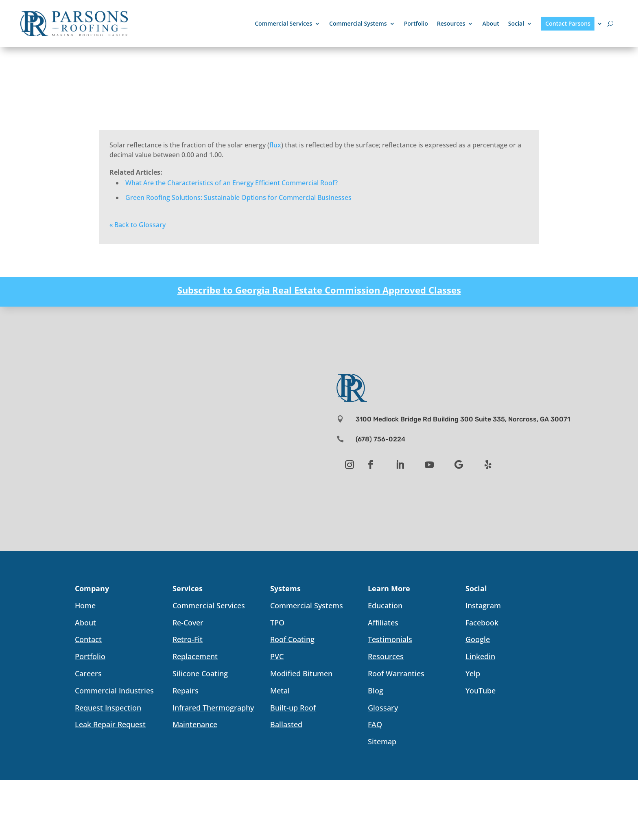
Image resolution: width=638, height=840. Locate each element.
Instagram (483, 605)
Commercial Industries (114, 691)
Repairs (186, 691)
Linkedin (480, 656)
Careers (88, 673)
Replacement (195, 656)
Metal (280, 691)
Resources (451, 23)
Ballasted (286, 724)
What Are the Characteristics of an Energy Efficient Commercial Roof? (232, 183)
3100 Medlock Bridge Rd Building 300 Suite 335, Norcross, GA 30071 (463, 419)
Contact (88, 639)
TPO (277, 623)
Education (385, 605)
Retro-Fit (188, 639)
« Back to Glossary (138, 225)
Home (85, 605)
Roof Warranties (396, 673)
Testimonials (390, 639)
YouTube (481, 691)
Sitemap (382, 741)
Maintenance (195, 724)
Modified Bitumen (301, 673)
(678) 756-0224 (380, 439)
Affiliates (383, 623)
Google (478, 639)
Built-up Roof (293, 708)
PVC (277, 656)
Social (516, 23)
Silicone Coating (200, 673)
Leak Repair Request (110, 724)
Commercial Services (283, 23)
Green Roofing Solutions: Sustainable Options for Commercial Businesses (238, 197)
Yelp (473, 673)
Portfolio (416, 23)
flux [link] (275, 145)
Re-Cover (188, 623)
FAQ (375, 724)
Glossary (383, 708)
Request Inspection (108, 708)
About (491, 23)
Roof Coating (292, 639)
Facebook (482, 623)
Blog (376, 691)
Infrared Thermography (213, 708)
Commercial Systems (358, 23)
